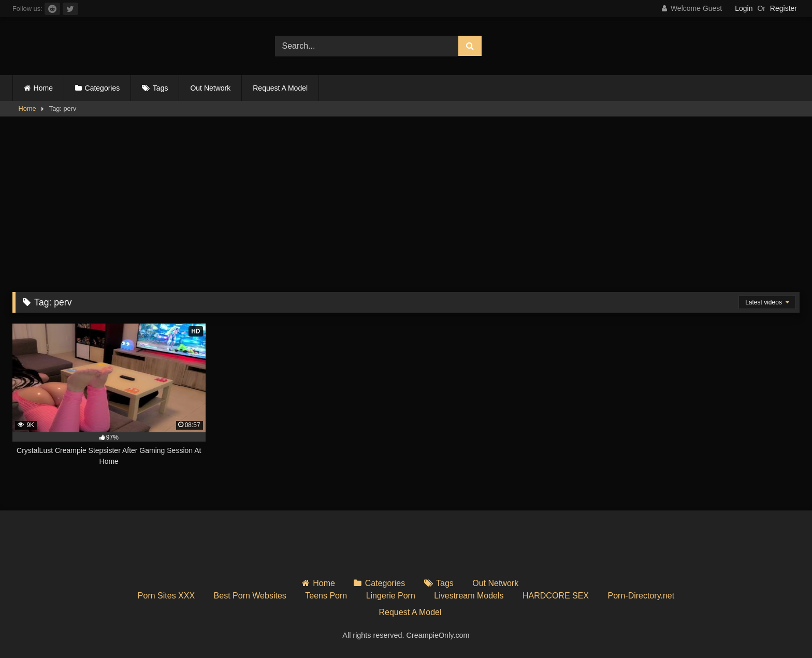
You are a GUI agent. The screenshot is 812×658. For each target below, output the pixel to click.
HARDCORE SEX (556, 596)
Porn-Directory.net (641, 596)
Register (784, 8)
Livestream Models (469, 596)
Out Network (210, 88)
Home (43, 88)
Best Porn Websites (250, 596)
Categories (103, 88)
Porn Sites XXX (166, 596)
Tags (161, 88)
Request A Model (280, 88)
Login (744, 8)
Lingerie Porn (391, 596)
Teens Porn (326, 596)
